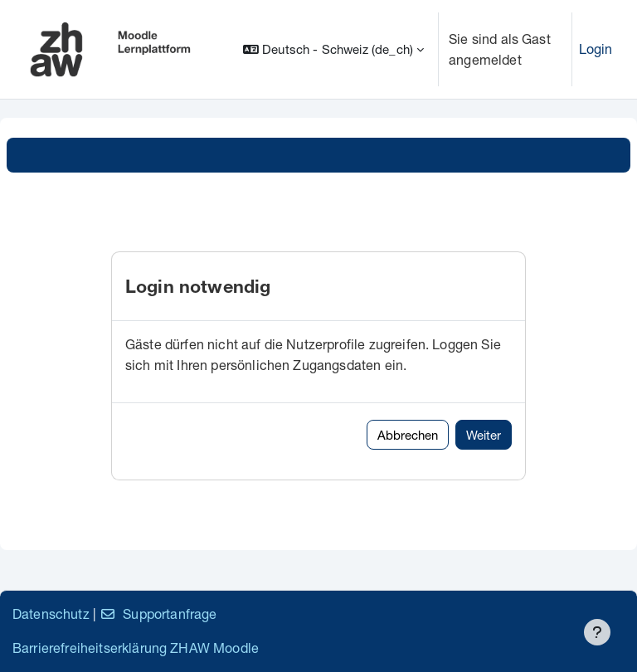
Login (596, 49)
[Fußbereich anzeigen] (597, 632)
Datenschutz (51, 614)
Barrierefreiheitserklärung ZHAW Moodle (136, 648)
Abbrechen (408, 435)
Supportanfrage (158, 614)
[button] (333, 49)
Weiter (484, 435)
